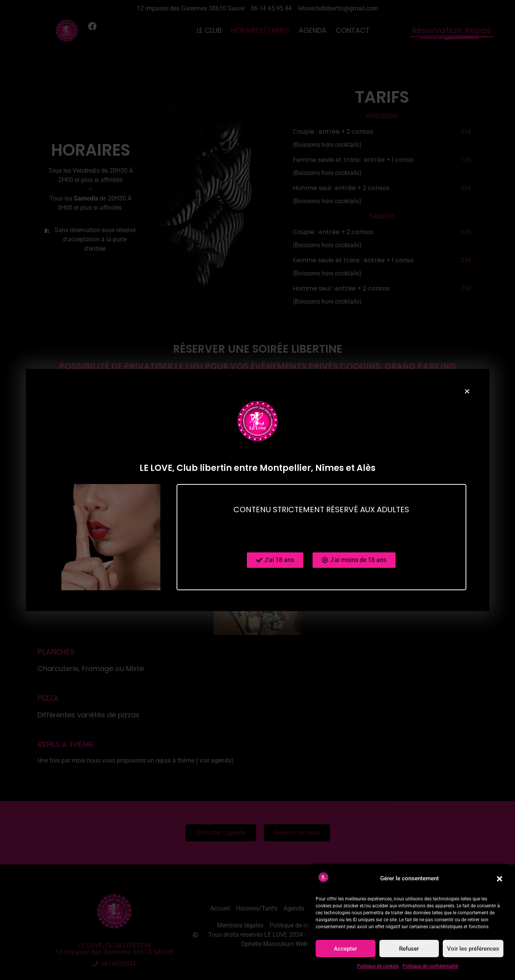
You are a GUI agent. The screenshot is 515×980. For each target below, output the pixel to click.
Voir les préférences (473, 949)
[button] (500, 879)
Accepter (345, 949)
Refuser (409, 949)
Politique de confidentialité (430, 966)
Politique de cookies (378, 966)
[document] (257, 490)
